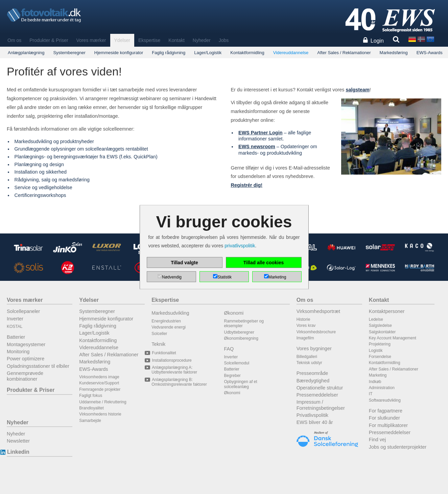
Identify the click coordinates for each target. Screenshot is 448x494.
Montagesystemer (26, 344)
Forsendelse (380, 357)
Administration (382, 388)
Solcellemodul (237, 363)
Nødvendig (172, 277)
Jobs (224, 40)
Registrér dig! (247, 185)
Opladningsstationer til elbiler (38, 366)
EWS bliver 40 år (315, 422)
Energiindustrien (166, 321)
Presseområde (312, 373)
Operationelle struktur (320, 388)
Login (377, 41)
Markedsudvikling (170, 313)
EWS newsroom (257, 147)
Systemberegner (69, 53)
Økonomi (234, 313)
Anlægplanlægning (26, 53)
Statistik (225, 277)
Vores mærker (91, 40)
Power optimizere (26, 359)
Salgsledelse (380, 325)
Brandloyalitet (91, 408)
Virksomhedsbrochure (316, 332)
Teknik (158, 344)
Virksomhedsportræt (318, 311)
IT (371, 394)
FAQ (229, 349)
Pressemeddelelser (317, 395)
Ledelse (376, 319)
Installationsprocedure (171, 360)
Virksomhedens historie (100, 414)
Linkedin (18, 452)
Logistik (376, 351)
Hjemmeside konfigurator (119, 53)
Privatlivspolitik (312, 415)
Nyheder (202, 40)
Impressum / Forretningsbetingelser (321, 405)
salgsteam (357, 90)
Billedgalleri (307, 357)
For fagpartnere (386, 411)
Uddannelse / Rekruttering (103, 402)
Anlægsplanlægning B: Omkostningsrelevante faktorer (179, 382)
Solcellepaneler (23, 311)
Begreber (232, 376)
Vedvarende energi (169, 327)
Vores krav (306, 325)
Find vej (377, 440)
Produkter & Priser (49, 40)
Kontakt (176, 40)
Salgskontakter (382, 332)
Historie (303, 319)
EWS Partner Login (260, 133)
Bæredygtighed (313, 381)
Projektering (380, 344)
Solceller (159, 334)
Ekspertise (149, 40)
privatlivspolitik (240, 246)
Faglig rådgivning (169, 53)
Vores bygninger (314, 349)
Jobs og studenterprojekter (398, 447)
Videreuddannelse (291, 53)
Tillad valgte (184, 262)
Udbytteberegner (239, 332)
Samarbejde (90, 421)
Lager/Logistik (208, 53)
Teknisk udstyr (309, 363)
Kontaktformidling (247, 53)
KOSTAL (15, 327)
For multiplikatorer (388, 425)
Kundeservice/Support (99, 383)
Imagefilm (305, 338)
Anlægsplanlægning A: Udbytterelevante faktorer (174, 370)
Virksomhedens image (99, 377)
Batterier (16, 337)
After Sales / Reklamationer (344, 53)
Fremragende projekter (100, 389)
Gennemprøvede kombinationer (25, 376)
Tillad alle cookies (264, 262)
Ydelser (122, 40)
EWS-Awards (430, 53)
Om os (14, 40)
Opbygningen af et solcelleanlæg (241, 384)
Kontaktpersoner (387, 311)
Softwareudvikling (385, 400)
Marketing (378, 375)
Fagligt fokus (91, 396)
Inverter (15, 319)
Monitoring (18, 352)
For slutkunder (384, 418)
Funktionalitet (164, 353)
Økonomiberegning (241, 338)
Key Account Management (393, 338)
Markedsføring (394, 53)
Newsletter (18, 441)
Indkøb (375, 382)
